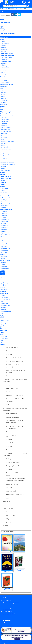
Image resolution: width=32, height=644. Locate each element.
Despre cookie (7, 620)
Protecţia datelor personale (11, 603)
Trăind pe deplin (7, 552)
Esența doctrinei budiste (19, 570)
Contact (5, 598)
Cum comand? (7, 609)
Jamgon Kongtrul (23, 18)
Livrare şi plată (7, 612)
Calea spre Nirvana (7, 589)
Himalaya (21, 22)
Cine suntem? (7, 600)
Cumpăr (6, 33)
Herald (19, 20)
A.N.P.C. (5, 623)
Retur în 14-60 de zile (9, 614)
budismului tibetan (15, 38)
